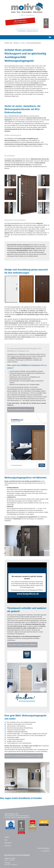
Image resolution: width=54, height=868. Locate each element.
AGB (6, 840)
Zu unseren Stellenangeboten (20, 22)
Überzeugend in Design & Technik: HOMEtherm (22, 645)
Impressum (8, 846)
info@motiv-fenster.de (32, 31)
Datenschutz (8, 843)
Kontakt (7, 837)
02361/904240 (22, 31)
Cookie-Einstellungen (44, 848)
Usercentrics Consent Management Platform (30, 590)
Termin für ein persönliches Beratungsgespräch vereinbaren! (24, 756)
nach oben (47, 851)
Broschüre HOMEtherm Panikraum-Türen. (21, 410)
